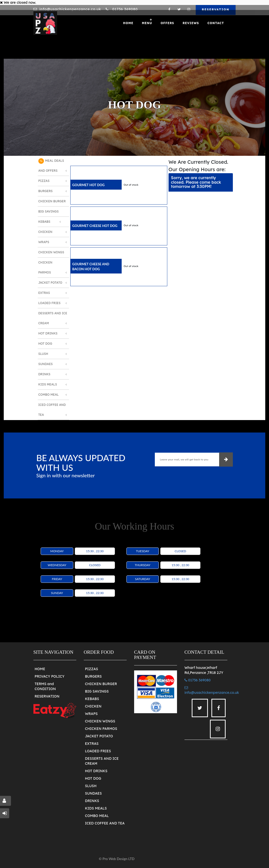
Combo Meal (48, 395)
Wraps (44, 242)
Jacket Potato (50, 283)
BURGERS (93, 676)
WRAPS (91, 714)
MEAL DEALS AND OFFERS (51, 165)
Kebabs (44, 222)
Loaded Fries (49, 303)
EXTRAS (92, 744)
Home (128, 23)
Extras (44, 293)
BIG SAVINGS (97, 691)
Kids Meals (47, 384)
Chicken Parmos (45, 267)
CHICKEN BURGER (101, 684)
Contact (216, 23)
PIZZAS (92, 669)
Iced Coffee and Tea (52, 410)
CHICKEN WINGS (100, 721)
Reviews (191, 23)
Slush (43, 354)
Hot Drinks (48, 333)
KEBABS (92, 699)
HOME (40, 669)
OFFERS (167, 23)
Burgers (45, 191)
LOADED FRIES (98, 751)
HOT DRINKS (96, 771)
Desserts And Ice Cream (53, 318)
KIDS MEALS (96, 808)
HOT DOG (93, 778)
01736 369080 (124, 9)
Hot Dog (45, 344)
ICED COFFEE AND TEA (105, 823)
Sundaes (45, 364)
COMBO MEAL (97, 816)
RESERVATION (216, 10)
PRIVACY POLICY (50, 676)
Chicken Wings (51, 252)
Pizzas (44, 181)
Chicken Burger (52, 201)
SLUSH (91, 786)
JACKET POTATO (99, 736)
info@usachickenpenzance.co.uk (70, 9)
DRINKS (92, 801)
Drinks (44, 374)
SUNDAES (93, 793)
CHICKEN (93, 706)
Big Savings (48, 211)
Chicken (45, 232)
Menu (147, 23)
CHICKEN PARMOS (101, 729)
